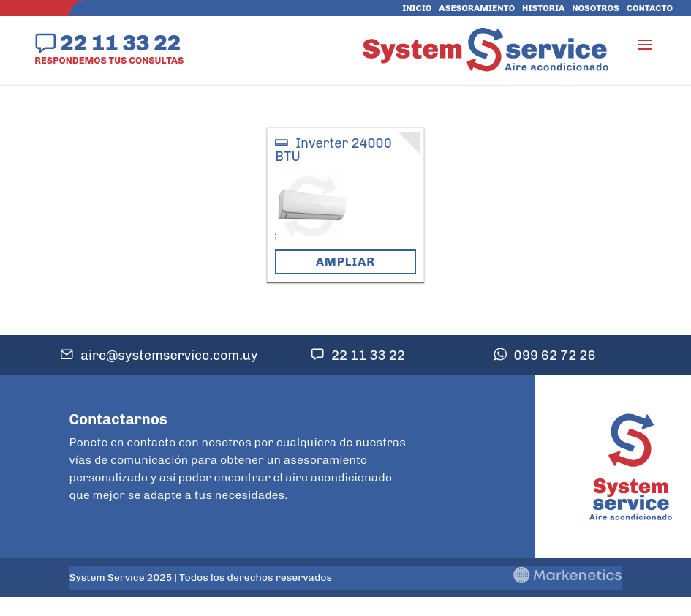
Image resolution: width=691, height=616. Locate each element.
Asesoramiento (477, 8)
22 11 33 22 (120, 42)
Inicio (417, 8)
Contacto (650, 8)
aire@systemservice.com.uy (169, 356)
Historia (543, 8)
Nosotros (595, 8)
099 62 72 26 (555, 356)
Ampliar (345, 262)
